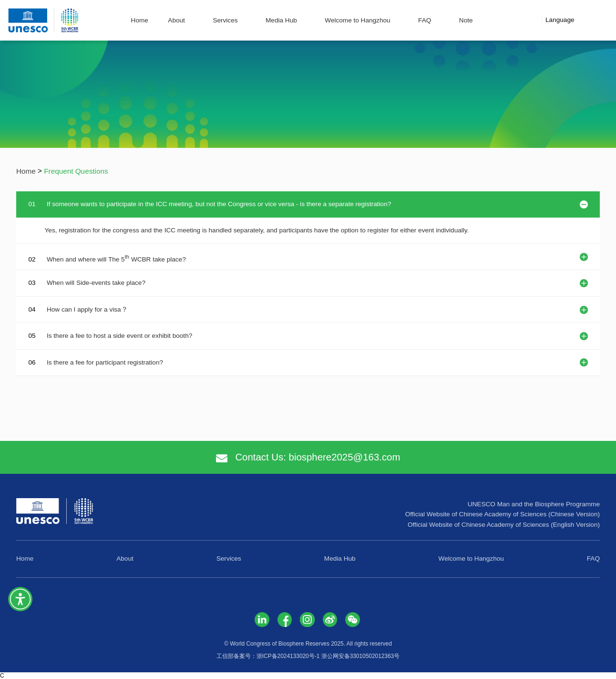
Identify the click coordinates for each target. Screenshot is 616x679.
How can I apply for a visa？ (87, 309)
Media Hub (281, 20)
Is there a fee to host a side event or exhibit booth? (119, 336)
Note (466, 20)
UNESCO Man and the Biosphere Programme (534, 504)
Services (225, 20)
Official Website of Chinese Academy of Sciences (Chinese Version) (503, 514)
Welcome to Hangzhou (357, 20)
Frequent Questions (76, 171)
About (176, 20)
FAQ (425, 20)
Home (140, 20)
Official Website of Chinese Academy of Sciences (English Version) (504, 525)
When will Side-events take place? (96, 283)
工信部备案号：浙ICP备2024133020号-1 (268, 656)
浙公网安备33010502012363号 (361, 656)
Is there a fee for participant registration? (105, 362)
